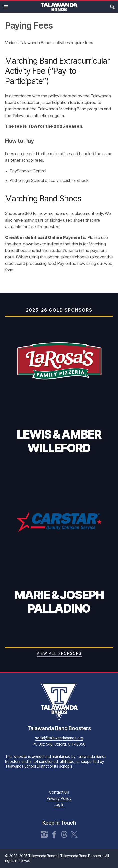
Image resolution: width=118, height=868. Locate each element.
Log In (59, 804)
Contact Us (59, 792)
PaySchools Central (28, 171)
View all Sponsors (59, 653)
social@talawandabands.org (59, 738)
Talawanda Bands (59, 7)
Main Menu (6, 7)
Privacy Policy (59, 798)
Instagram (44, 834)
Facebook (54, 834)
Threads (64, 834)
